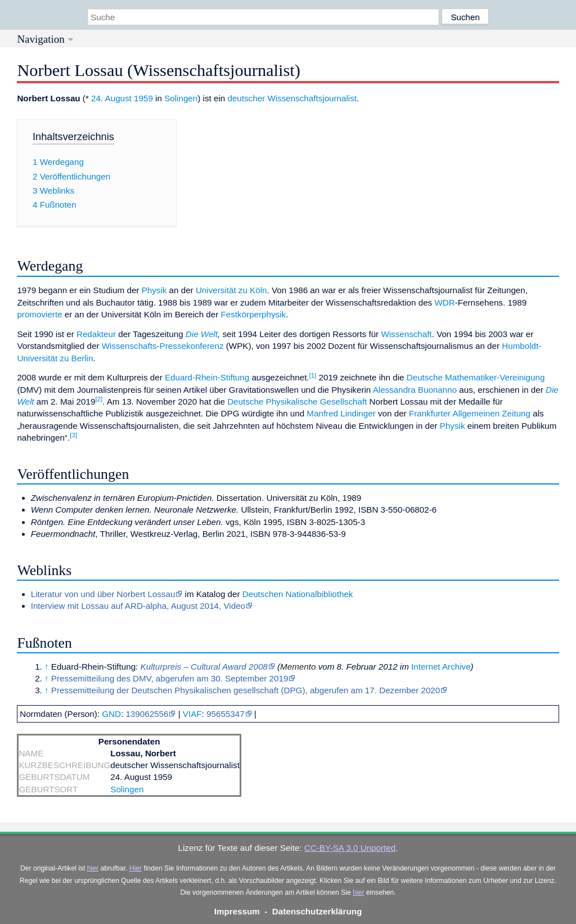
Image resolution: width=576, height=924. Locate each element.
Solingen (181, 98)
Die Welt (202, 334)
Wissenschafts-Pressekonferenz (163, 346)
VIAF (192, 714)
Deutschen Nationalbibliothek (298, 594)
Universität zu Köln (231, 290)
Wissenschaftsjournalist (312, 98)
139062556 (147, 714)
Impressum (237, 911)
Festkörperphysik (254, 314)
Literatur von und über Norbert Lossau (103, 594)
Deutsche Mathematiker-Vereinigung (476, 377)
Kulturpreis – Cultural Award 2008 (204, 667)
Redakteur (96, 334)
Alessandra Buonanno (415, 390)
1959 (143, 98)
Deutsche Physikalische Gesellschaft (297, 402)
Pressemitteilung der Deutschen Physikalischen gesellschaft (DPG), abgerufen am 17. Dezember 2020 (246, 690)
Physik (154, 290)
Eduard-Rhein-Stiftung (207, 377)
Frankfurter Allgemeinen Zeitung (470, 413)
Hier (136, 868)
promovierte (39, 314)
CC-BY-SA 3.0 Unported (350, 848)
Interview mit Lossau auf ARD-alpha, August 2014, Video (138, 606)
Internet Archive (441, 667)
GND (111, 714)
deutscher (246, 98)
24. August (111, 98)
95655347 (226, 714)
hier (93, 868)
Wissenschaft (406, 334)
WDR (444, 302)
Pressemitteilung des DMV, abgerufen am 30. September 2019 (170, 678)
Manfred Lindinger (341, 413)
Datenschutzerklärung (317, 911)
